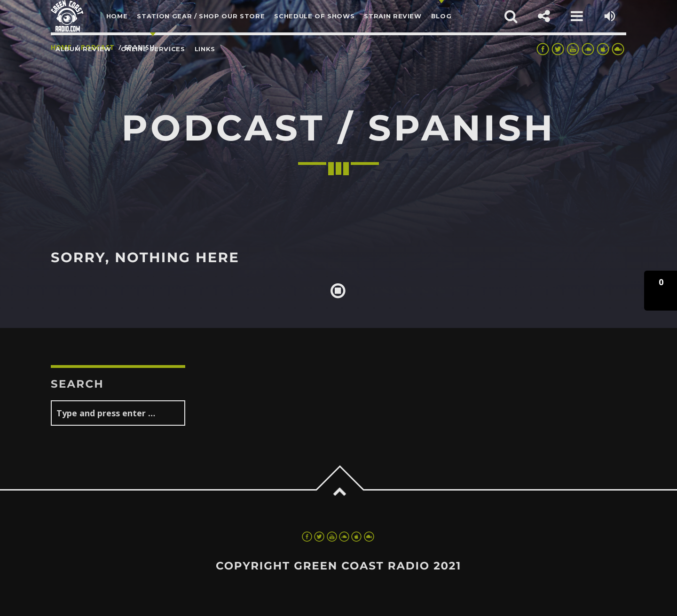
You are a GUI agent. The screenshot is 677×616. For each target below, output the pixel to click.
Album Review (83, 49)
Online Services (153, 49)
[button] (661, 291)
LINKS (205, 49)
